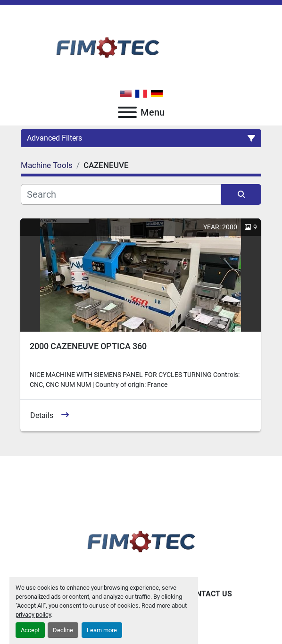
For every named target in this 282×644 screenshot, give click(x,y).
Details (42, 415)
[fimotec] (141, 539)
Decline (63, 630)
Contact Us (209, 594)
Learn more (102, 630)
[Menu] (127, 112)
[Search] (121, 194)
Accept (30, 630)
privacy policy (33, 615)
